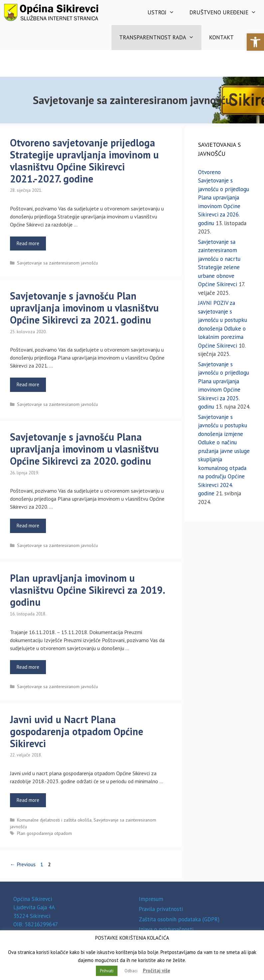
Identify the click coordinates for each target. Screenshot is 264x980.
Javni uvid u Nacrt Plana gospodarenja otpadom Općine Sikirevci (77, 731)
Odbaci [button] (131, 971)
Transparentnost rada (160, 38)
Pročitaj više (156, 970)
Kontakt (221, 37)
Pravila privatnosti (161, 909)
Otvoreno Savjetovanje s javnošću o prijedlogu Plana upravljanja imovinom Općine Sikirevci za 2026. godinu (224, 198)
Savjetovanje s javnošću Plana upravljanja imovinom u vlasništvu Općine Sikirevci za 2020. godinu (84, 449)
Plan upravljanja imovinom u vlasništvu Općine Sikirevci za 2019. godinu (87, 590)
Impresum (151, 899)
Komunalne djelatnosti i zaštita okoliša (54, 820)
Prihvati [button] (107, 971)
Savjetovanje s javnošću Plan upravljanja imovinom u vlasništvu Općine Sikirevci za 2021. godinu (84, 308)
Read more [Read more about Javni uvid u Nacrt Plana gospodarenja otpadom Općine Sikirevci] (28, 800)
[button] (255, 42)
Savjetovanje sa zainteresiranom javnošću (57, 263)
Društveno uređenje (227, 13)
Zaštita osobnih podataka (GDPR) (179, 919)
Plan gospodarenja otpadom (44, 833)
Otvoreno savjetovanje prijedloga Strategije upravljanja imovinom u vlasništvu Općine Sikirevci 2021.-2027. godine (84, 161)
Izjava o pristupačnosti (166, 929)
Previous (23, 864)
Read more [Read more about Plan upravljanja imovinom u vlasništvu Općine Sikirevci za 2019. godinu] (28, 667)
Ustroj (165, 13)
